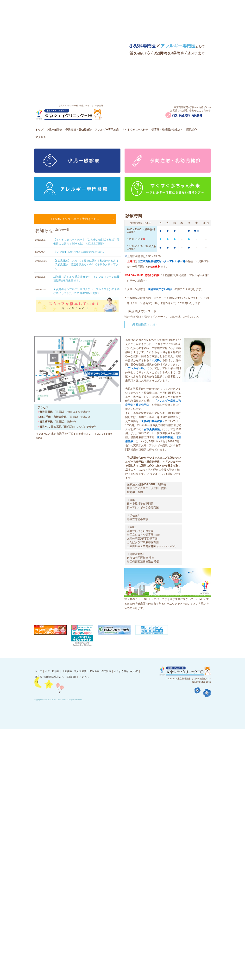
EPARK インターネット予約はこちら (75, 226)
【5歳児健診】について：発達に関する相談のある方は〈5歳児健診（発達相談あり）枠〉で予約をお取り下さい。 (86, 274)
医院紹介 (42, 141)
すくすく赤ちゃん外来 (151, 131)
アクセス (59, 141)
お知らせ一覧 (61, 238)
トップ (41, 131)
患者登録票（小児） (145, 331)
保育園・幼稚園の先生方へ (187, 131)
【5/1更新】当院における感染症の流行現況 (79, 261)
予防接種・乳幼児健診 (87, 131)
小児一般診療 (59, 131)
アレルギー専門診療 (119, 131)
